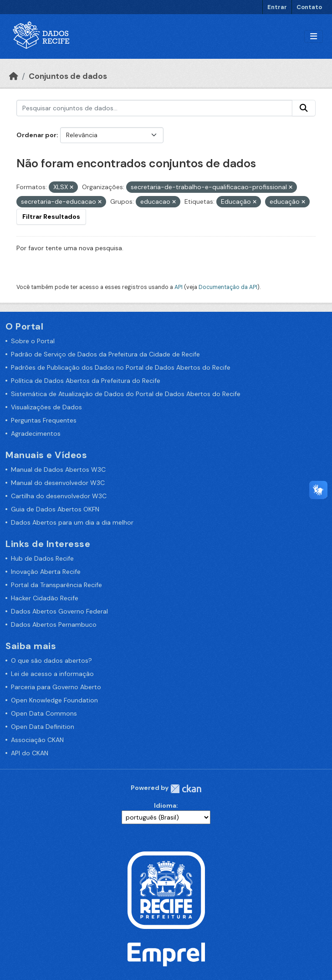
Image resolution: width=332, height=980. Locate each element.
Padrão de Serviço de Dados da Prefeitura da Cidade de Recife (105, 354)
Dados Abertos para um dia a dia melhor (72, 522)
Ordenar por (36, 135)
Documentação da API (228, 287)
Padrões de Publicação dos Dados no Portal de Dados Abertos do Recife (121, 367)
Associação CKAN (37, 740)
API (179, 287)
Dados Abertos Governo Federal (59, 611)
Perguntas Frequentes (44, 420)
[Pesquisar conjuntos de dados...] (154, 108)
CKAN (186, 789)
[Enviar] (304, 108)
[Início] (14, 76)
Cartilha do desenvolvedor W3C (59, 496)
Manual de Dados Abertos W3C (58, 469)
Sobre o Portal (33, 341)
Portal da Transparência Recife (56, 585)
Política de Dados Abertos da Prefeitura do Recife (86, 381)
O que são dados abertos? (51, 660)
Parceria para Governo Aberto (56, 687)
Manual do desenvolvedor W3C (58, 483)
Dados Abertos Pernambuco (54, 624)
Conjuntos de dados (68, 76)
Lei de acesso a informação (52, 674)
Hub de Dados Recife (42, 558)
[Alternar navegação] (314, 37)
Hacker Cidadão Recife (45, 598)
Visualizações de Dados (46, 407)
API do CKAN (30, 753)
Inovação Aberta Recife (46, 572)
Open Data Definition (43, 727)
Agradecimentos (36, 433)
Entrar (277, 7)
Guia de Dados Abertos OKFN (55, 509)
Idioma (165, 805)
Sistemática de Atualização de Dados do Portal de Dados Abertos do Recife (126, 394)
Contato (309, 7)
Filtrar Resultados (51, 217)
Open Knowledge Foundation (54, 700)
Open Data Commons (44, 713)
